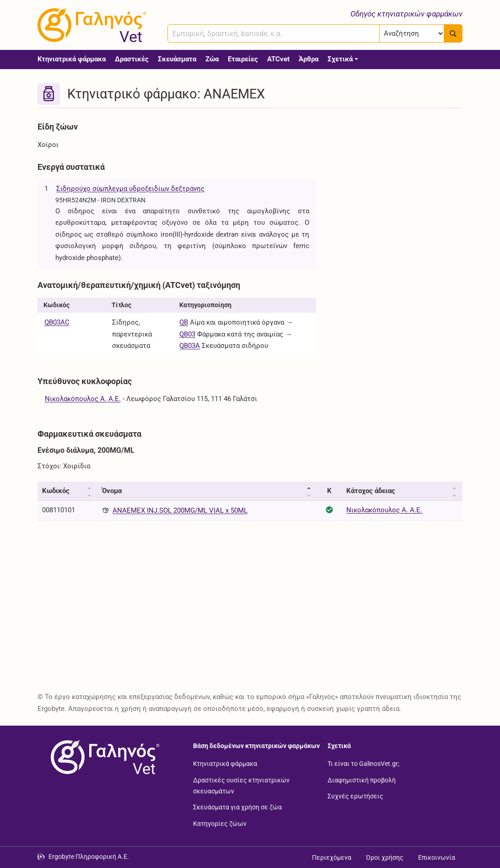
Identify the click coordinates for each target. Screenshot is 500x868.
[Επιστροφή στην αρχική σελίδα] (103, 757)
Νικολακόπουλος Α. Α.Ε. (83, 399)
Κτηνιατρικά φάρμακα (72, 59)
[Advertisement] (397, 175)
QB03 (187, 334)
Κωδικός (56, 491)
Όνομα (112, 491)
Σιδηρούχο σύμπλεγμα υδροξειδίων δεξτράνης (130, 189)
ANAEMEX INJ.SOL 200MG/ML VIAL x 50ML (180, 510)
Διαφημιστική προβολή (362, 780)
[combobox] (274, 33)
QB (184, 322)
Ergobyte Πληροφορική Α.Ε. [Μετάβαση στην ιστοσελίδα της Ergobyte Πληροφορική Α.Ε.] (89, 857)
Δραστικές (132, 59)
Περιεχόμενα (332, 857)
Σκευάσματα (177, 59)
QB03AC (57, 322)
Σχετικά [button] (340, 59)
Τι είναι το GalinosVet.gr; (363, 763)
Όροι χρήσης (385, 857)
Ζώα (212, 59)
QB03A (190, 346)
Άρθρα (309, 59)
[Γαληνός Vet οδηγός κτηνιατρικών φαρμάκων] (90, 25)
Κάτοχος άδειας (371, 491)
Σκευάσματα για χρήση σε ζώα (237, 807)
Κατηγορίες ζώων (220, 823)
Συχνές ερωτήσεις (355, 796)
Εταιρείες (243, 59)
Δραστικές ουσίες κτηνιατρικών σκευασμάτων (241, 785)
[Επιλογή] (412, 33)
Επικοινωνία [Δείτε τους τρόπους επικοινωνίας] (437, 857)
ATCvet (278, 59)
